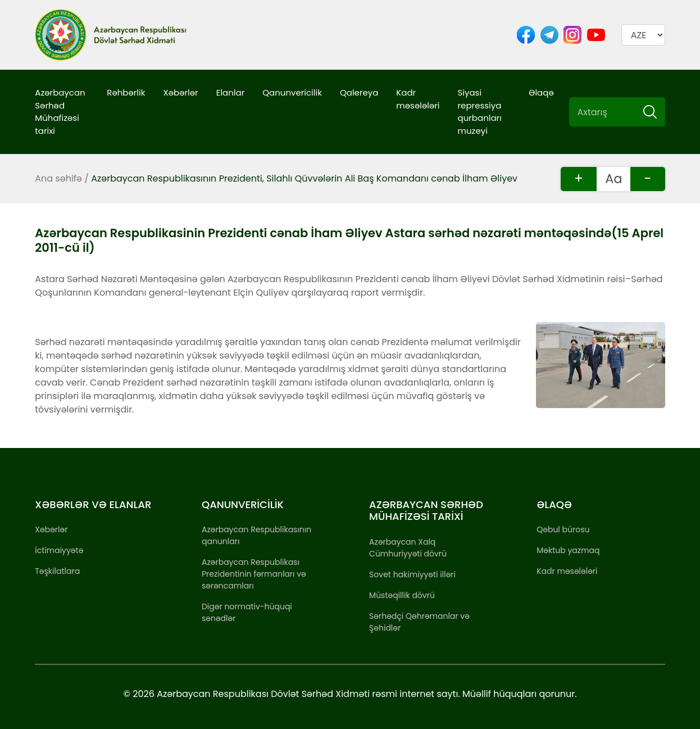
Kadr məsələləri (418, 99)
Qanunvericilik (292, 92)
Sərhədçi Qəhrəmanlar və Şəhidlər (419, 622)
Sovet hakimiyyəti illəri (412, 574)
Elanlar (231, 92)
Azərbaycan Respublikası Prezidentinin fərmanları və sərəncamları (254, 574)
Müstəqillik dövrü (402, 595)
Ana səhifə (58, 178)
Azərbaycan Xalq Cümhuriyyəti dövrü (408, 548)
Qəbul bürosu (563, 529)
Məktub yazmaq (568, 550)
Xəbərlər (180, 92)
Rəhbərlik (126, 92)
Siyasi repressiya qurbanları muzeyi (480, 112)
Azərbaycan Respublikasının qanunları (256, 535)
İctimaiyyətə (59, 550)
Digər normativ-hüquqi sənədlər (247, 612)
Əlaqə (541, 92)
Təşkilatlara (57, 571)
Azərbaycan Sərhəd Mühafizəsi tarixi (60, 112)
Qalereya (359, 92)
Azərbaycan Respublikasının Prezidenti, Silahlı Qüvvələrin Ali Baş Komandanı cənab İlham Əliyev (304, 178)
